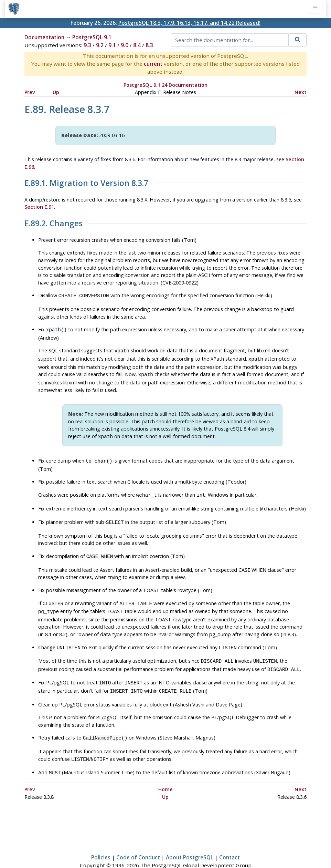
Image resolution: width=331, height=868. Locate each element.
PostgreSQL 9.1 (92, 37)
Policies (101, 843)
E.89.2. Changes (54, 224)
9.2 (100, 45)
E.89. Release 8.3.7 (67, 109)
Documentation (44, 37)
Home (165, 775)
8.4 (137, 45)
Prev (30, 92)
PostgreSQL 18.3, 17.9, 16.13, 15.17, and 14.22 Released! (189, 23)
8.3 (149, 45)
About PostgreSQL (190, 843)
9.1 (112, 45)
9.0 (125, 45)
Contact (229, 843)
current (153, 64)
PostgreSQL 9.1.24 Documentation (165, 85)
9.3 (87, 45)
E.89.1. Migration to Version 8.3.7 (86, 183)
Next (301, 92)
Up (56, 92)
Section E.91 (39, 207)
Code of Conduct (138, 843)
